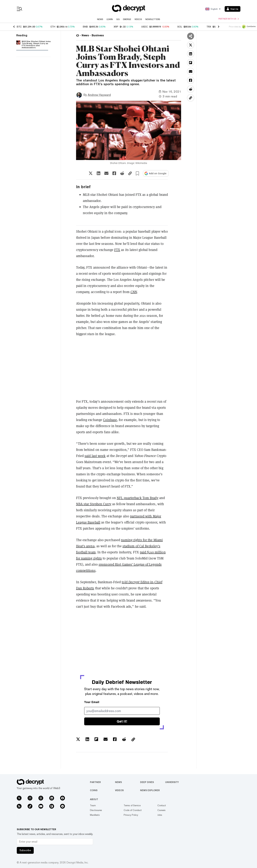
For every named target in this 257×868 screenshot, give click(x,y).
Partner (95, 782)
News (100, 19)
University (172, 782)
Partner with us (229, 19)
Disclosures (96, 810)
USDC (145, 27)
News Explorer (150, 790)
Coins (94, 790)
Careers (161, 810)
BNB (85, 27)
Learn (110, 19)
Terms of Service (132, 805)
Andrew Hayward (99, 95)
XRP (116, 27)
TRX (209, 27)
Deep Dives (147, 782)
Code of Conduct (133, 810)
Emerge (127, 19)
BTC (19, 27)
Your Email (92, 702)
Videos (138, 19)
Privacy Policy (131, 815)
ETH (53, 27)
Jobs (160, 815)
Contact (162, 805)
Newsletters (153, 19)
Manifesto (95, 815)
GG (118, 19)
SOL (180, 27)
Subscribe (25, 850)
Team (93, 805)
